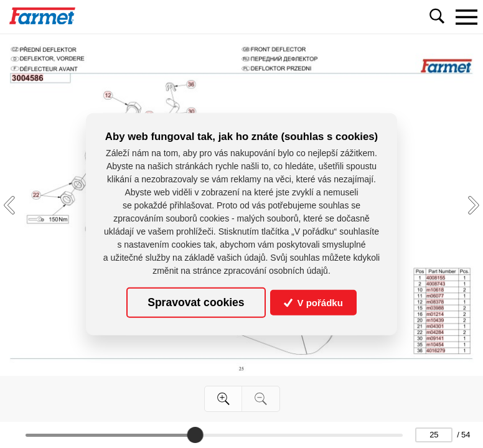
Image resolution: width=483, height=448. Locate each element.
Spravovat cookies (196, 302)
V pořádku (313, 302)
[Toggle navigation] (466, 17)
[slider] (195, 435)
